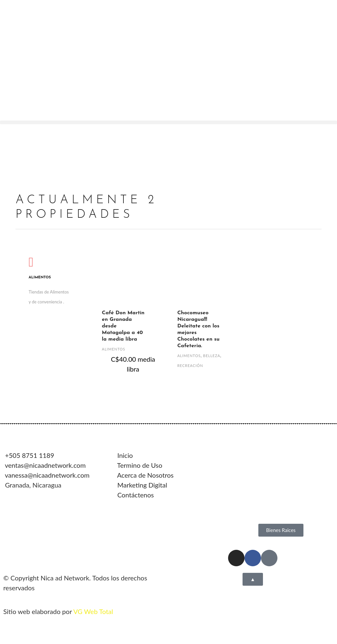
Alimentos (114, 349)
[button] (168, 122)
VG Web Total (93, 611)
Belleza (212, 356)
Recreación (190, 365)
